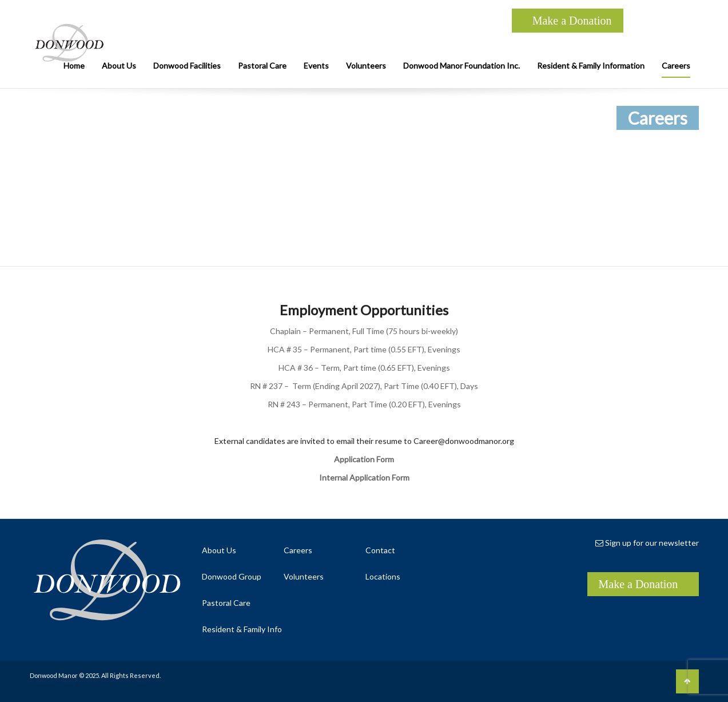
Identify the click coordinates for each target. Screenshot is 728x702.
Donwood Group (232, 576)
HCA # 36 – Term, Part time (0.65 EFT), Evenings (364, 368)
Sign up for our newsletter (647, 543)
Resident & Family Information (591, 66)
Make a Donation (572, 21)
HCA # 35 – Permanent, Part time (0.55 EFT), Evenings (364, 349)
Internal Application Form (364, 477)
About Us (119, 66)
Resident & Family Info (242, 629)
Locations (383, 576)
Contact (380, 550)
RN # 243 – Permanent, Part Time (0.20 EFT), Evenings (364, 404)
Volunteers (366, 66)
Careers (676, 66)
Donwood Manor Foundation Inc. (462, 66)
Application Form (364, 459)
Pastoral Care (262, 66)
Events (316, 66)
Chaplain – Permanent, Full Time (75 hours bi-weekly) (364, 331)
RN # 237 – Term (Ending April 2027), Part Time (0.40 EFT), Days (364, 386)
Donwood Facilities (187, 66)
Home (74, 66)
